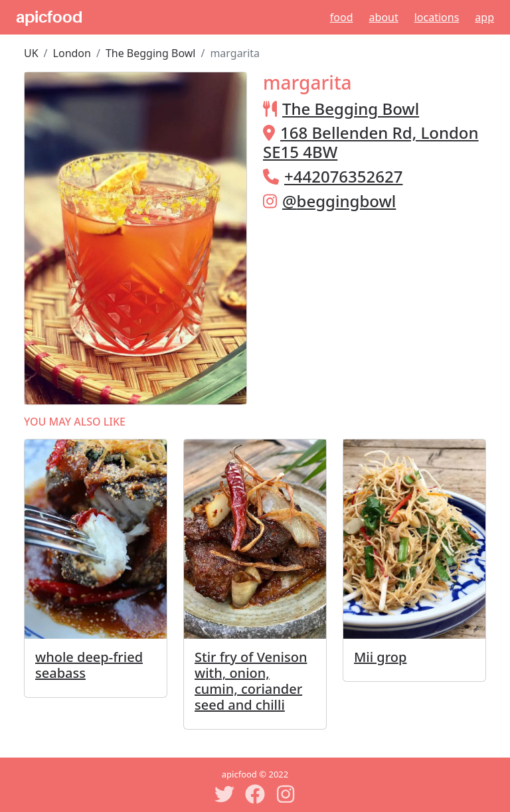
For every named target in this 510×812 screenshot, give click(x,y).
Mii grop (380, 657)
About (384, 17)
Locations (437, 17)
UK (31, 53)
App (484, 17)
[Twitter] (224, 794)
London (72, 53)
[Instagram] (286, 794)
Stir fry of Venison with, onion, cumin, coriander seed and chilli (251, 681)
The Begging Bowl (151, 53)
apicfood (49, 17)
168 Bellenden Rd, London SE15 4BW (371, 142)
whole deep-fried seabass (89, 665)
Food (342, 17)
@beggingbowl (339, 201)
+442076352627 (343, 176)
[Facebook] (255, 794)
